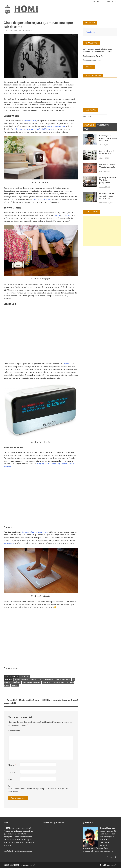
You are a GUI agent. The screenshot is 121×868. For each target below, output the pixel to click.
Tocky (57, 215)
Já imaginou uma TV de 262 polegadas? (108, 180)
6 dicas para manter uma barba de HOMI (108, 138)
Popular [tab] (89, 125)
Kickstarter (9, 543)
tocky (15, 685)
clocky (34, 679)
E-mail (12, 772)
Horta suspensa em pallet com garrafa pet (107, 196)
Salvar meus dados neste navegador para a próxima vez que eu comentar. (38, 790)
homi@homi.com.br (22, 851)
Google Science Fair (56, 126)
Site (10, 780)
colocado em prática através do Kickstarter (35, 129)
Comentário (14, 732)
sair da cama (58, 682)
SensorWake (30, 121)
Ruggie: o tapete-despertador (36, 532)
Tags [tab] (87, 129)
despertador (47, 679)
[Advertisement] (102, 231)
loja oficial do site (41, 199)
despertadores (63, 679)
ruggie (46, 682)
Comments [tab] (103, 125)
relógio (16, 682)
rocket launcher (31, 682)
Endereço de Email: (93, 56)
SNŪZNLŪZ (68, 364)
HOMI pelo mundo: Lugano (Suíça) (60, 700)
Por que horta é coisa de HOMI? (107, 152)
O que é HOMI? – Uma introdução (107, 166)
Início (95, 2)
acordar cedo (21, 679)
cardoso (29, 30)
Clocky (67, 215)
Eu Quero (25, 676)
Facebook (90, 32)
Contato (111, 2)
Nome (12, 765)
